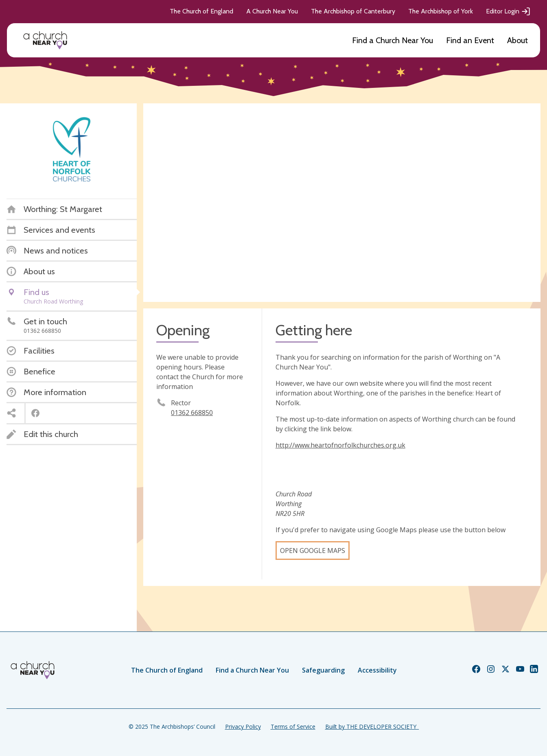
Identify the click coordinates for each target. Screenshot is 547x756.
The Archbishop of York (441, 11)
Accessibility (377, 670)
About (517, 40)
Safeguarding (323, 670)
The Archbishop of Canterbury (353, 11)
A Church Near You (272, 11)
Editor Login (508, 11)
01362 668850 (192, 413)
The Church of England (201, 11)
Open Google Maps (313, 551)
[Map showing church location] (342, 203)
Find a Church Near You (393, 40)
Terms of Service (293, 727)
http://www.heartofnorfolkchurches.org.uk (340, 445)
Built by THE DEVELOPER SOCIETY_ (372, 727)
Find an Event (470, 40)
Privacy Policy (243, 727)
